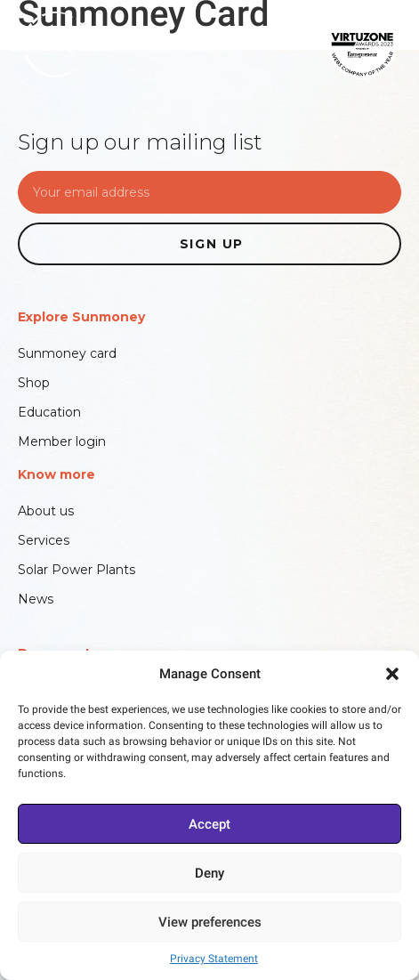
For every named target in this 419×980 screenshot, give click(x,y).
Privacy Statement (214, 959)
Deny (209, 873)
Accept (209, 824)
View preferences (210, 922)
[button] (392, 674)
